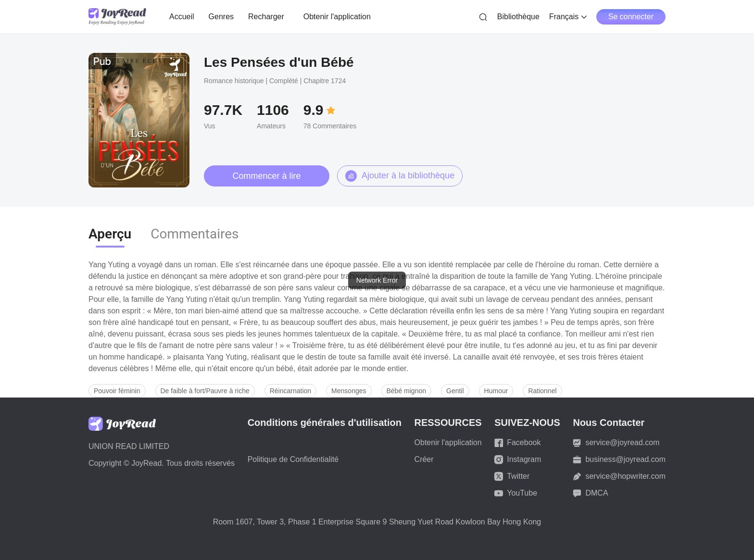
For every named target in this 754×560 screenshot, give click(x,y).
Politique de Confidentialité (293, 459)
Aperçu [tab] (110, 234)
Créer (424, 459)
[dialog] (377, 280)
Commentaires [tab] (195, 234)
